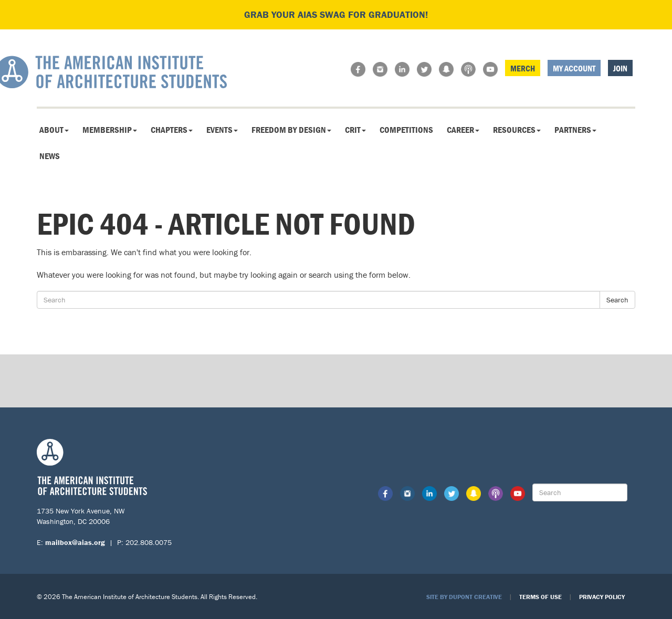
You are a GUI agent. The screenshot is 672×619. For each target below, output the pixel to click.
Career (463, 130)
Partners (575, 130)
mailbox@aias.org (75, 542)
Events (222, 130)
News (50, 156)
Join (620, 68)
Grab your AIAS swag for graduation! (336, 14)
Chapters (172, 130)
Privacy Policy (602, 597)
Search (617, 300)
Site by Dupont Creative (464, 597)
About (54, 130)
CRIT (355, 130)
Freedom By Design (291, 130)
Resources (517, 130)
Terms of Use (540, 597)
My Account (574, 68)
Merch (523, 68)
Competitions (406, 130)
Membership (110, 130)
